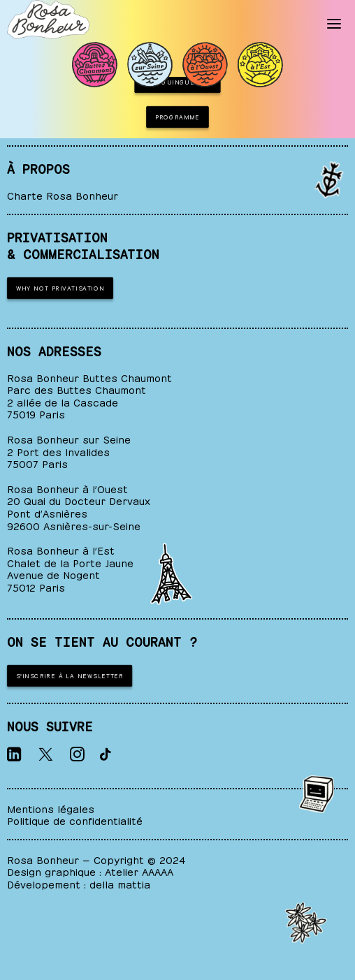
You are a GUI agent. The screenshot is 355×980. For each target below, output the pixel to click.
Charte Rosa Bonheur (63, 195)
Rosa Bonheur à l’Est (61, 549)
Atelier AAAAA (139, 871)
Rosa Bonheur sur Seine (69, 438)
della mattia (120, 883)
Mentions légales (51, 808)
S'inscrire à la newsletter (70, 675)
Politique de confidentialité (75, 820)
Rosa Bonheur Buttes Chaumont (89, 377)
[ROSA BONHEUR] (48, 20)
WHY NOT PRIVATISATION (60, 287)
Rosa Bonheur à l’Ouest (67, 488)
